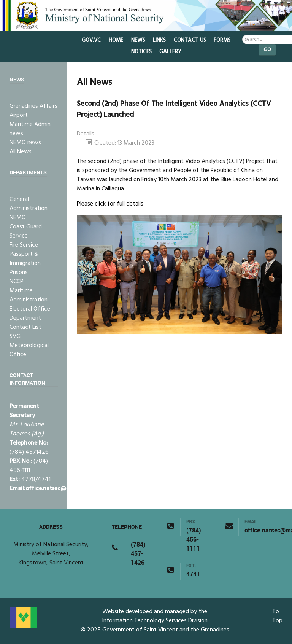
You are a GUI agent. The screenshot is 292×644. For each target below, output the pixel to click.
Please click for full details (110, 204)
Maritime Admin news (30, 129)
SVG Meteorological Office (29, 346)
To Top (277, 616)
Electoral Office (30, 309)
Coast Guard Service (26, 231)
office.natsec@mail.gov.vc (61, 489)
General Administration (29, 204)
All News (21, 152)
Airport (19, 115)
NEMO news (25, 143)
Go (267, 50)
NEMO (18, 218)
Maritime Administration (29, 295)
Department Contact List (25, 323)
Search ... (242, 35)
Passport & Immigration (25, 259)
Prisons (19, 273)
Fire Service (24, 245)
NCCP (17, 282)
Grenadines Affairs (33, 106)
